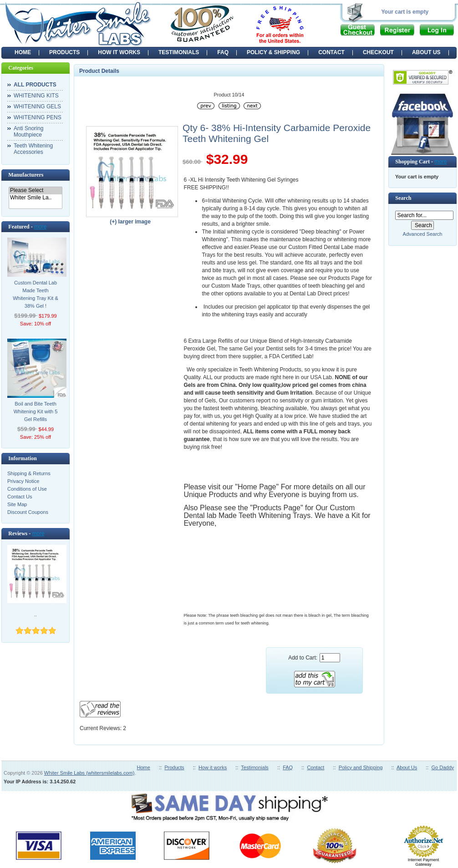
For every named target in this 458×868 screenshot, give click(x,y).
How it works (213, 767)
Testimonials (255, 767)
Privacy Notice (23, 481)
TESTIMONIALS (179, 52)
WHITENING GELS (37, 107)
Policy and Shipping (361, 767)
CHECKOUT (378, 52)
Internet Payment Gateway (424, 862)
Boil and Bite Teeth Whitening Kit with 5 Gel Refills (36, 411)
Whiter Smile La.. (36, 198)
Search (403, 198)
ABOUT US (426, 52)
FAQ (223, 52)
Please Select (36, 190)
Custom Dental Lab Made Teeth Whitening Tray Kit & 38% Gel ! (36, 294)
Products (174, 767)
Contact (316, 767)
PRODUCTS (64, 52)
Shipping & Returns (29, 473)
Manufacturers (26, 175)
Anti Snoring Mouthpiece (28, 132)
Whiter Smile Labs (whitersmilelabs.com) (89, 773)
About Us (407, 767)
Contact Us (20, 497)
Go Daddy (443, 767)
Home (23, 52)
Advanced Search (423, 234)
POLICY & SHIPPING (273, 52)
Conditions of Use (27, 489)
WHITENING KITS (36, 96)
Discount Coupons (28, 512)
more (40, 227)
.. (36, 614)
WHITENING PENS (38, 117)
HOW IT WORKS (119, 52)
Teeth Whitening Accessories (33, 149)
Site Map (17, 504)
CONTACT (331, 52)
